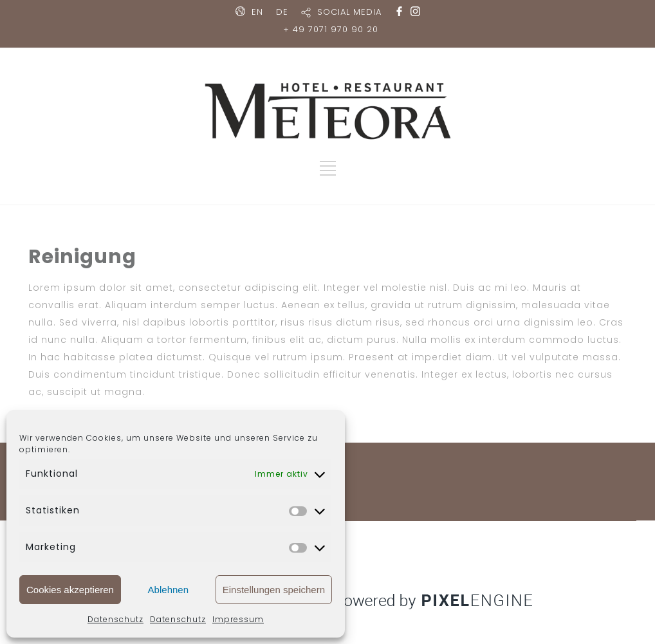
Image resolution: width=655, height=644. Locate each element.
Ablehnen (168, 590)
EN (257, 12)
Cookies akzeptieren (70, 590)
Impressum (238, 619)
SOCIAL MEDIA (349, 12)
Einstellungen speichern (274, 590)
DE (282, 12)
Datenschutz (115, 619)
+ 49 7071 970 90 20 (331, 29)
